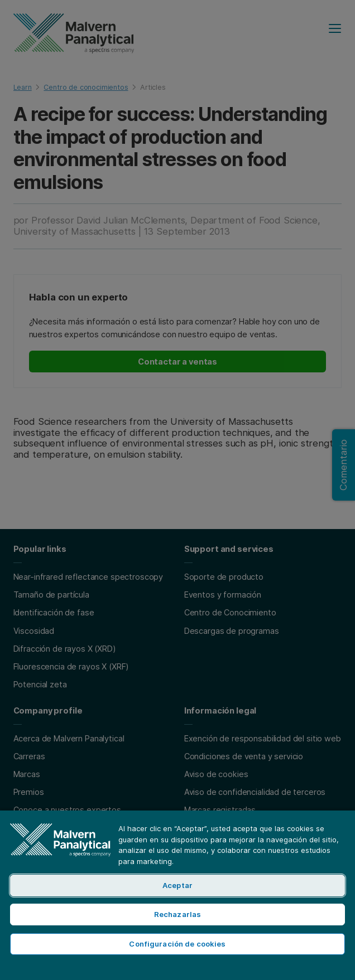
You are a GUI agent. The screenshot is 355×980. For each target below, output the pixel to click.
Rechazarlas (177, 914)
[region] (177, 895)
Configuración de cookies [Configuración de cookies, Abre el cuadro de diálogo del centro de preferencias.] (177, 944)
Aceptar (177, 885)
